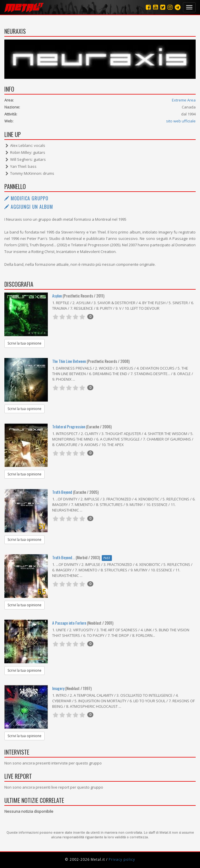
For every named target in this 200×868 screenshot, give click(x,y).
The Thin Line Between (69, 361)
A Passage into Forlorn (69, 623)
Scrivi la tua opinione (24, 343)
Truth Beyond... (63, 557)
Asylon (57, 296)
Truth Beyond (62, 492)
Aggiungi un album (29, 207)
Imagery (58, 688)
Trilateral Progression (69, 426)
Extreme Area (184, 100)
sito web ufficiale (181, 121)
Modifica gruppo (26, 198)
